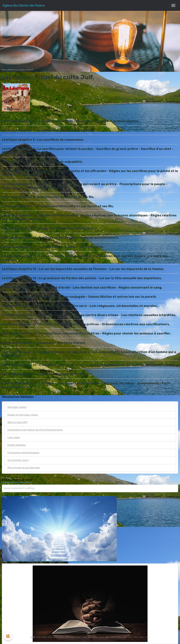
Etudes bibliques (17, 445)
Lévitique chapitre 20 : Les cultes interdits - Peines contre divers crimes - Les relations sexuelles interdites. (89, 315)
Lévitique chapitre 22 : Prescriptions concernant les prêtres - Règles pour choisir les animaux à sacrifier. (86, 333)
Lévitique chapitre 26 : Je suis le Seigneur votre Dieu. (45, 374)
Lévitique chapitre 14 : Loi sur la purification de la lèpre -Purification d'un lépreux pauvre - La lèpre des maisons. (85, 258)
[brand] (24, 5)
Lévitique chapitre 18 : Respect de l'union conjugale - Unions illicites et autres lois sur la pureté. (79, 297)
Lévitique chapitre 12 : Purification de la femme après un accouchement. (60, 238)
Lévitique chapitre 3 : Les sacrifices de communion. (43, 140)
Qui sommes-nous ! (18, 460)
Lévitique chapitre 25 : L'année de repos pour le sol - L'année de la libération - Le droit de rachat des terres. (88, 365)
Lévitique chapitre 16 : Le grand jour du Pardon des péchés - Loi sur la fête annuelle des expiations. (82, 278)
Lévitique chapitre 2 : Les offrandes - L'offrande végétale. (48, 130)
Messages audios (17, 407)
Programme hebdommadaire (23, 453)
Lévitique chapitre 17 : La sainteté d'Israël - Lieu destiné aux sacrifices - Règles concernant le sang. (82, 287)
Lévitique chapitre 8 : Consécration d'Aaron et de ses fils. (48, 197)
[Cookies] (8, 636)
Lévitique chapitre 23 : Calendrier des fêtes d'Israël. (44, 343)
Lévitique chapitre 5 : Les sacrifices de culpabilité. (42, 162)
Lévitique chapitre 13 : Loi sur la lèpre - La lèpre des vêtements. (53, 247)
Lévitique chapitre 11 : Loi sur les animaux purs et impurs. (48, 228)
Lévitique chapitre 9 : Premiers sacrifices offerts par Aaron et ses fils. (58, 206)
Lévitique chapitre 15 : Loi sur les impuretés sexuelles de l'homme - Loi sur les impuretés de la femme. (83, 269)
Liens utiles (14, 438)
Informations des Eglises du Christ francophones (35, 430)
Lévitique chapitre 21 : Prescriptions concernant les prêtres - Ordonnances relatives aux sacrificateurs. (86, 324)
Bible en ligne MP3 (17, 422)
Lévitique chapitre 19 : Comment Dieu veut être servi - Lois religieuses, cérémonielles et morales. (80, 306)
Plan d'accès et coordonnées (24, 468)
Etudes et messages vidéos (23, 415)
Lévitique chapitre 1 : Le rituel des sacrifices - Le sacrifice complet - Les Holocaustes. (70, 121)
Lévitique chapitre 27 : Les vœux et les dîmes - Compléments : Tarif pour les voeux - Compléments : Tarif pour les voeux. (86, 385)
